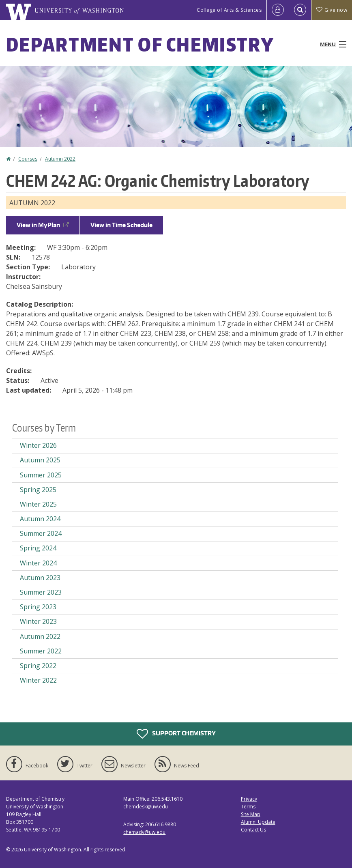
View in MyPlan (43, 225)
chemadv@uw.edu (144, 832)
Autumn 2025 (40, 460)
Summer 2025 (41, 475)
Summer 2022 (41, 651)
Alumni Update (258, 822)
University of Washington (53, 850)
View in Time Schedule (121, 225)
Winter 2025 (38, 504)
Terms (248, 807)
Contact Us (253, 830)
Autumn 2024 (40, 519)
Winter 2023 (38, 621)
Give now (332, 10)
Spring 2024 (38, 548)
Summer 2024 (41, 533)
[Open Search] (300, 10)
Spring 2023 (38, 607)
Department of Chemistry (140, 44)
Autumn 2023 (40, 578)
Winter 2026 (38, 445)
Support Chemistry (176, 734)
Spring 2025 (38, 490)
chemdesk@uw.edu (146, 807)
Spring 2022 (38, 666)
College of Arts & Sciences (229, 10)
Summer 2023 (41, 592)
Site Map (251, 814)
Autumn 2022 (60, 159)
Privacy (249, 799)
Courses (28, 159)
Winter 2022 (38, 680)
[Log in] (278, 10)
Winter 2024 (38, 563)
